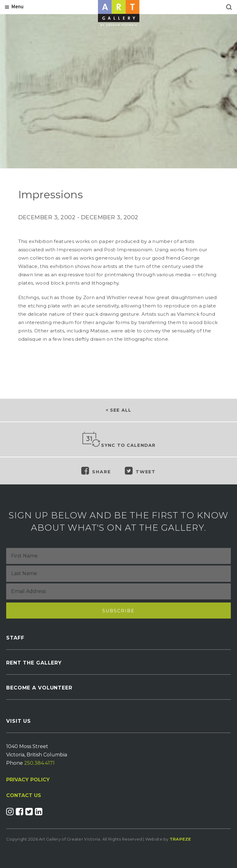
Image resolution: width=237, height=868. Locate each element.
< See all (118, 410)
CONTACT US (24, 796)
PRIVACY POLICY (28, 780)
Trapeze (180, 839)
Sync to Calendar (119, 440)
